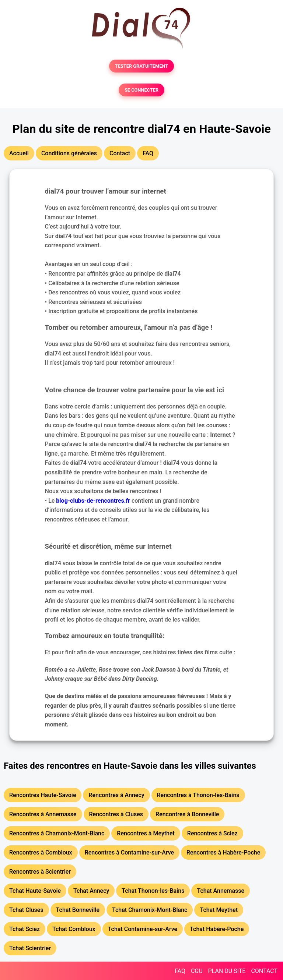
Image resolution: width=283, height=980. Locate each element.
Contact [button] (120, 153)
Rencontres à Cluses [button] (116, 814)
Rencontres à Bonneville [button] (187, 814)
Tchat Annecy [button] (91, 891)
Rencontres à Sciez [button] (212, 833)
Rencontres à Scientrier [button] (40, 872)
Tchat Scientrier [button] (30, 948)
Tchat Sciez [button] (25, 929)
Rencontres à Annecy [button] (116, 795)
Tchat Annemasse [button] (221, 891)
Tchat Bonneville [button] (78, 910)
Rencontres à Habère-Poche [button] (223, 852)
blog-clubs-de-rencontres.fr (93, 501)
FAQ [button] (148, 153)
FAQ (180, 971)
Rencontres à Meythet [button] (146, 833)
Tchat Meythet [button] (219, 910)
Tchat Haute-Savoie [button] (35, 891)
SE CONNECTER (141, 90)
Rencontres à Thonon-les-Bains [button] (198, 795)
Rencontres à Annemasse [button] (43, 814)
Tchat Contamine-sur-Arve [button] (143, 929)
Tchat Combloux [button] (74, 929)
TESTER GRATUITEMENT (142, 66)
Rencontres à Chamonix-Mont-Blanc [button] (57, 833)
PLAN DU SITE (227, 971)
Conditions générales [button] (69, 153)
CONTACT (264, 971)
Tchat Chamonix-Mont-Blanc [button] (150, 910)
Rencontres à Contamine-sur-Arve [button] (129, 852)
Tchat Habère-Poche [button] (217, 929)
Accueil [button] (19, 153)
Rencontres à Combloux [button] (41, 852)
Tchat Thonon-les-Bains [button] (153, 891)
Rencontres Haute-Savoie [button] (43, 795)
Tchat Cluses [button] (26, 910)
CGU (197, 971)
